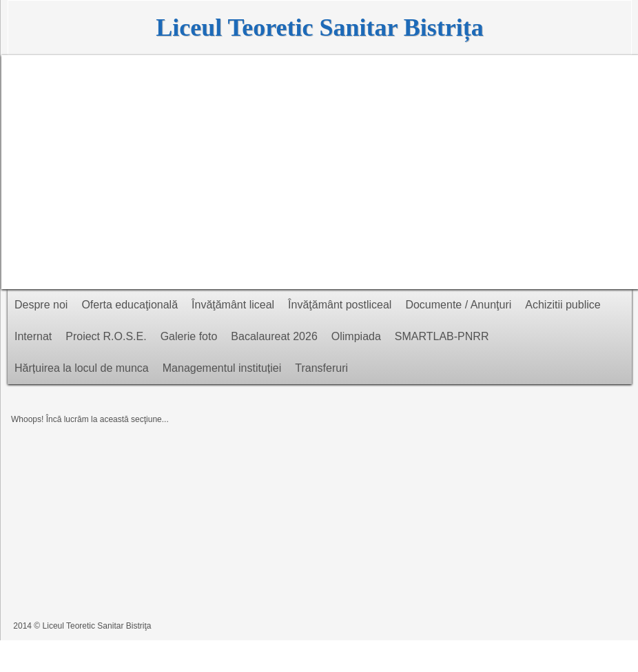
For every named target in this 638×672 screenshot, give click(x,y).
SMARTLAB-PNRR (442, 336)
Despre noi (41, 305)
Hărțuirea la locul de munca (82, 368)
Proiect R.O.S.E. (106, 336)
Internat (33, 336)
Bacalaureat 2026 (274, 336)
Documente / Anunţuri (458, 305)
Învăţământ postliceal (340, 305)
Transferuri (321, 368)
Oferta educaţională (130, 305)
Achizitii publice (563, 305)
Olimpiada (356, 336)
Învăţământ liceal (233, 305)
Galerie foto (189, 336)
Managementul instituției (222, 368)
